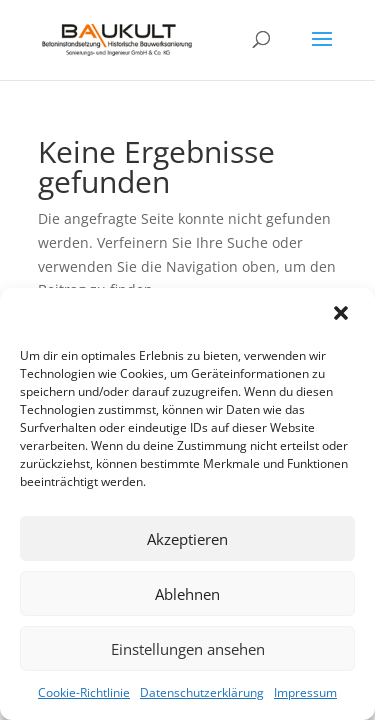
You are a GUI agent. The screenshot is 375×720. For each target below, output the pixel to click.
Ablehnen (187, 594)
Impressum (305, 692)
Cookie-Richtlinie (84, 692)
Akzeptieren (187, 539)
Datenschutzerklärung (202, 692)
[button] (343, 315)
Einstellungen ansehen (188, 649)
